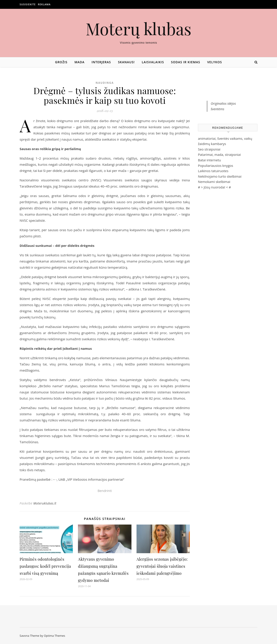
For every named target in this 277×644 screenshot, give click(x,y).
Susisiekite (28, 4)
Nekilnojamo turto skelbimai (220, 176)
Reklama (44, 4)
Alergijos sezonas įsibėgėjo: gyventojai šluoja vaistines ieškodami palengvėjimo (162, 566)
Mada (79, 62)
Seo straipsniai (209, 149)
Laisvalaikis (153, 62)
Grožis (61, 62)
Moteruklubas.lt (45, 503)
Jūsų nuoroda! (214, 187)
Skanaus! (126, 62)
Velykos (215, 62)
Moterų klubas (138, 29)
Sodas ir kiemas (186, 62)
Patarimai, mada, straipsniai (219, 154)
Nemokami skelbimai (214, 182)
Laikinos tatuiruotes (213, 171)
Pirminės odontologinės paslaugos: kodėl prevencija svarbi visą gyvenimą (45, 566)
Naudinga (105, 83)
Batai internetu (209, 160)
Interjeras (101, 62)
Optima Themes (54, 636)
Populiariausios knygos (216, 166)
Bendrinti (105, 491)
